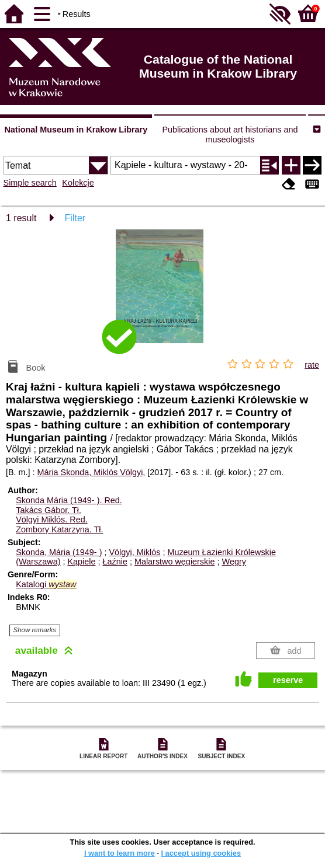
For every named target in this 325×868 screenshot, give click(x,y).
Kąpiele (81, 562)
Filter (75, 218)
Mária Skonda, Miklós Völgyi (90, 472)
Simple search (30, 183)
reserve (288, 680)
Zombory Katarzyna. (59, 529)
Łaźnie (115, 562)
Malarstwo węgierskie (175, 562)
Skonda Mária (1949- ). (69, 500)
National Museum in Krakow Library (76, 130)
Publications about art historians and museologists (230, 135)
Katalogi (46, 584)
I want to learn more (120, 853)
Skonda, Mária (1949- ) (59, 552)
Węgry (234, 562)
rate (312, 365)
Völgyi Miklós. (51, 520)
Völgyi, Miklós (134, 552)
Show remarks (35, 630)
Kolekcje (78, 183)
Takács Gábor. (49, 510)
